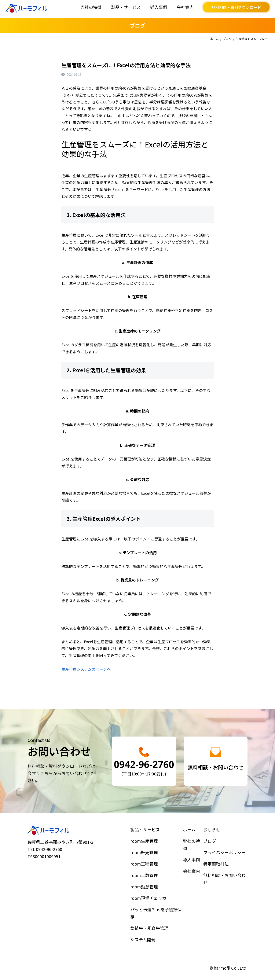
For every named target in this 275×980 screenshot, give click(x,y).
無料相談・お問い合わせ (224, 880)
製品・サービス (126, 7)
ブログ (227, 39)
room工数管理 (146, 877)
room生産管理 (146, 847)
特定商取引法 (217, 867)
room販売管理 (146, 857)
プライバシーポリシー (224, 857)
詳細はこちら (144, 761)
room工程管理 (146, 867)
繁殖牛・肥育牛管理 (150, 922)
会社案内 (185, 7)
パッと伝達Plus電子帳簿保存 (156, 909)
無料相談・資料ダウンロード (236, 7)
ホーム (214, 39)
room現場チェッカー (151, 897)
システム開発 (145, 932)
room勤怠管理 (146, 887)
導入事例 (159, 7)
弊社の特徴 (91, 7)
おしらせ (214, 838)
